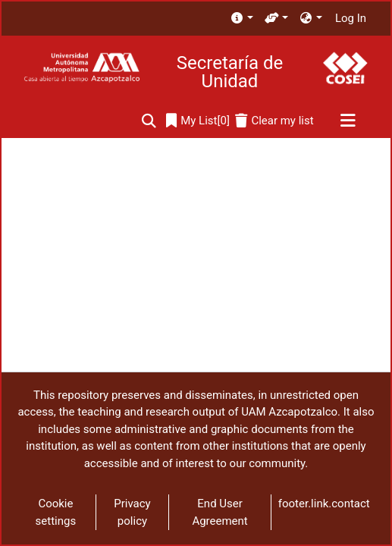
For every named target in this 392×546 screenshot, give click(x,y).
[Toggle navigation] (348, 121)
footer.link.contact (324, 504)
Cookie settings (56, 512)
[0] (198, 121)
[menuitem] (241, 19)
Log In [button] (351, 18)
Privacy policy (132, 512)
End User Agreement (220, 512)
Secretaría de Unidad (230, 72)
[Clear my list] (274, 121)
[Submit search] (149, 121)
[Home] (82, 68)
